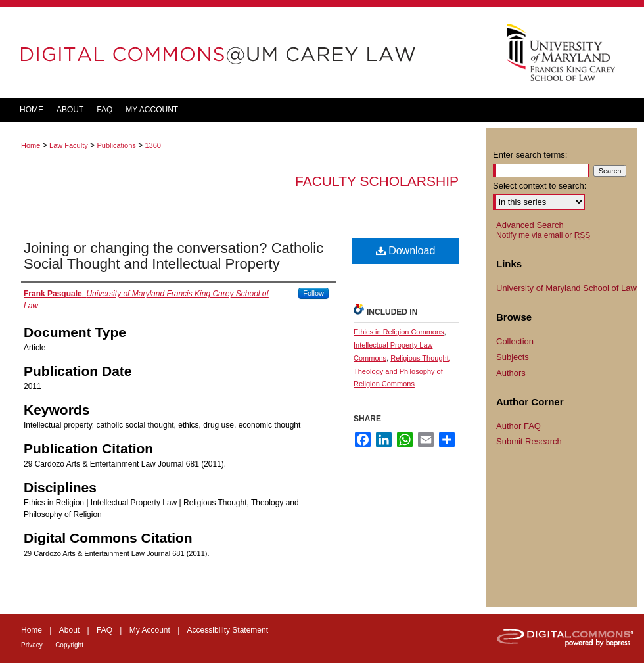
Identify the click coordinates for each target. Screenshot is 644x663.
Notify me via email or (543, 235)
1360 (152, 145)
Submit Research (529, 441)
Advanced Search (530, 225)
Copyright (69, 645)
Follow (313, 293)
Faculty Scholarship (377, 181)
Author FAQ (518, 426)
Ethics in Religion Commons (399, 332)
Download (406, 251)
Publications (116, 145)
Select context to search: (540, 186)
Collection (515, 341)
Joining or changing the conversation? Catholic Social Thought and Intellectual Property (173, 256)
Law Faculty (69, 145)
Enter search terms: (530, 155)
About (69, 630)
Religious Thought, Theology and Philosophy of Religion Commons (402, 371)
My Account (150, 630)
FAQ (104, 630)
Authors (511, 373)
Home (31, 145)
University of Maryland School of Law (566, 288)
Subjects (513, 357)
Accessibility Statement (228, 630)
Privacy (32, 645)
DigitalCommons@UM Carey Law (243, 52)
